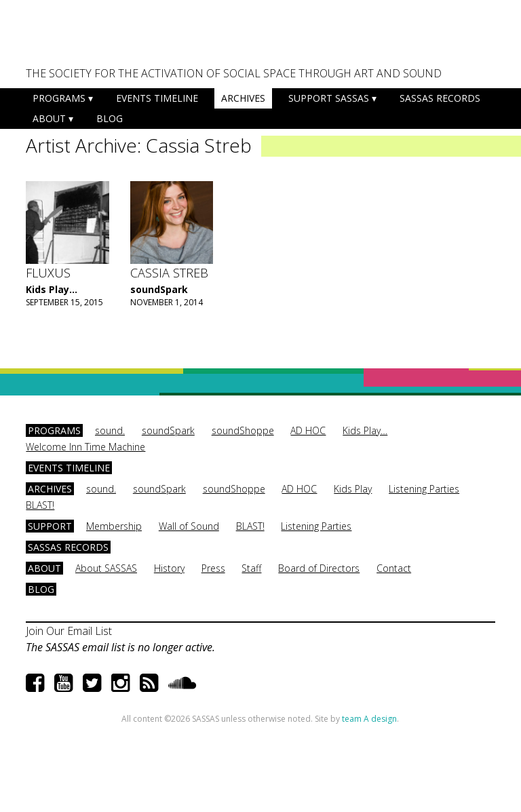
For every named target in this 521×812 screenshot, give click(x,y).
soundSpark (159, 289)
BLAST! (40, 505)
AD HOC (308, 430)
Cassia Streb (169, 273)
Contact (394, 568)
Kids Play (353, 489)
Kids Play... (52, 289)
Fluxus (48, 273)
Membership (114, 526)
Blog (110, 118)
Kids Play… (365, 430)
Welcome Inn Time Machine (85, 447)
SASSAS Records (440, 98)
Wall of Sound (189, 526)
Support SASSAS (329, 98)
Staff (251, 568)
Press (213, 568)
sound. (110, 430)
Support (50, 526)
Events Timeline (157, 98)
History (169, 568)
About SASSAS (106, 568)
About (49, 118)
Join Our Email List (69, 631)
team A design (369, 719)
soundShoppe (243, 430)
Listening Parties (424, 489)
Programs (59, 98)
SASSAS (93, 38)
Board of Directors (319, 568)
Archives (243, 98)
